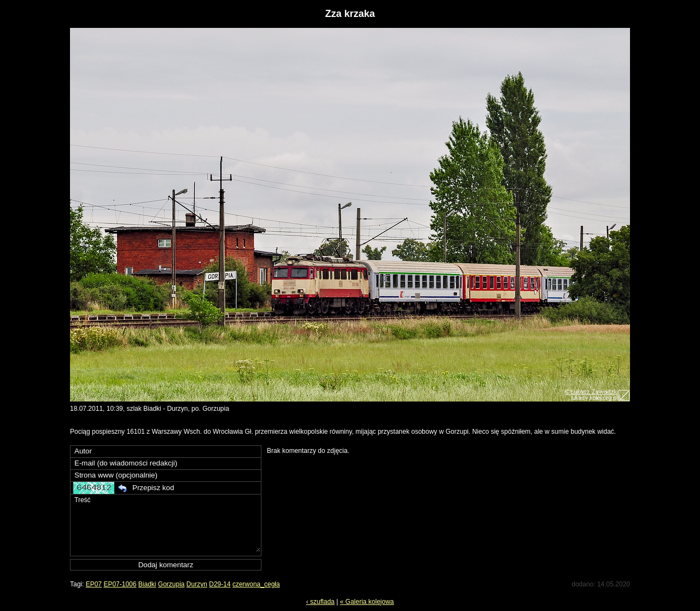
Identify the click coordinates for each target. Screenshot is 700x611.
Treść (167, 523)
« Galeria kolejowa (367, 602)
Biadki (147, 584)
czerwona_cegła (256, 584)
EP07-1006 (120, 584)
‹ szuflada (320, 602)
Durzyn (197, 584)
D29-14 (220, 584)
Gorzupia (171, 584)
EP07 (94, 584)
